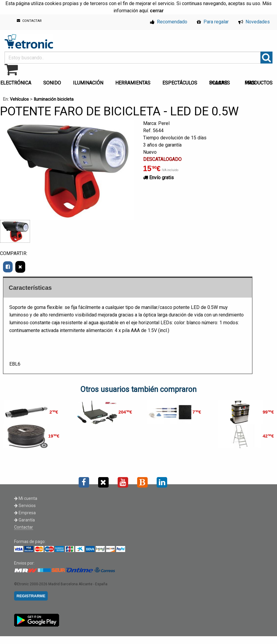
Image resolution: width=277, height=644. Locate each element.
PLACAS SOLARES (220, 83)
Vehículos (19, 99)
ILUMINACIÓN (88, 83)
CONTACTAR (29, 21)
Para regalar (213, 22)
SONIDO (52, 83)
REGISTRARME (31, 596)
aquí (144, 11)
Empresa (25, 513)
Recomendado (169, 22)
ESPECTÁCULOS (180, 83)
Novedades (254, 22)
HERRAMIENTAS (133, 83)
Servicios (25, 506)
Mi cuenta (26, 498)
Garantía (24, 520)
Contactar (24, 527)
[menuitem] (53, 81)
